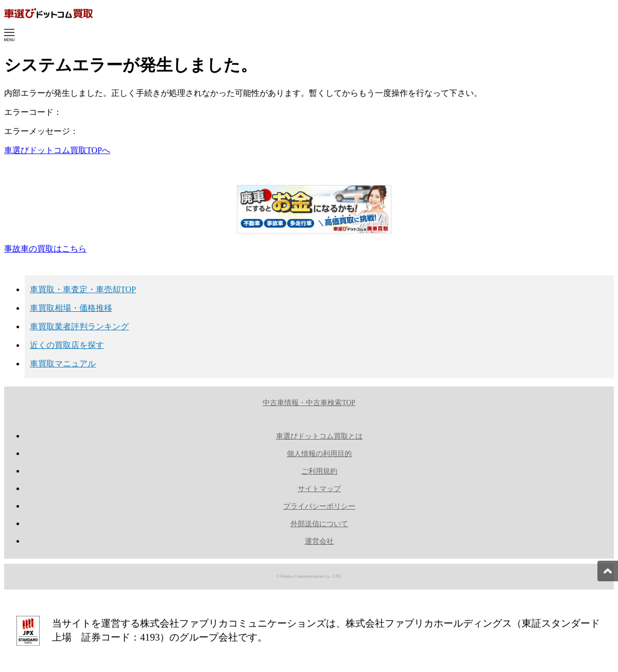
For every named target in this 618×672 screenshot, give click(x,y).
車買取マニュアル (63, 364)
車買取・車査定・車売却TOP (83, 289)
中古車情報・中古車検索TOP (309, 403)
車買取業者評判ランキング (79, 326)
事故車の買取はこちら (45, 249)
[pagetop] (608, 571)
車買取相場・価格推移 (71, 308)
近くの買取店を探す (67, 345)
